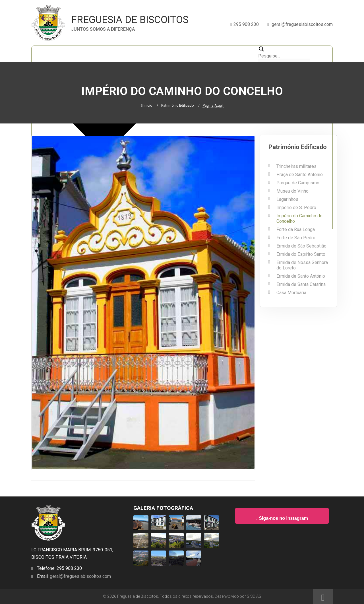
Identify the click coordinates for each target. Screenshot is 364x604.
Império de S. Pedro (296, 208)
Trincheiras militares (296, 166)
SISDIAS (254, 596)
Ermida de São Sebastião (301, 246)
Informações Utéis (198, 54)
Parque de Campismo (298, 183)
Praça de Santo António (300, 175)
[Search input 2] (284, 56)
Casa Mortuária (291, 293)
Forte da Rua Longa (296, 229)
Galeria (159, 54)
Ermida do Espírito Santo (301, 254)
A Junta (103, 54)
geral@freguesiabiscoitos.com (80, 576)
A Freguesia (71, 54)
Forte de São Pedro (296, 238)
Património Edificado (177, 106)
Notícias (131, 54)
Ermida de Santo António (301, 276)
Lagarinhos (287, 199)
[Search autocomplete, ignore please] (284, 61)
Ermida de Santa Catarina (301, 284)
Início (43, 54)
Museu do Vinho (292, 191)
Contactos (241, 54)
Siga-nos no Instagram (282, 518)
